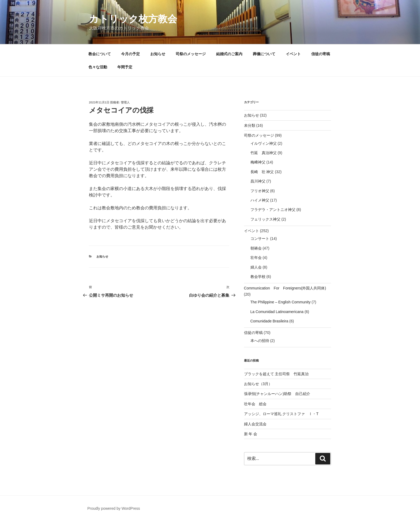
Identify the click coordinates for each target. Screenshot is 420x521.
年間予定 (125, 67)
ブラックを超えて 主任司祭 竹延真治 (276, 374)
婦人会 (256, 267)
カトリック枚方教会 (133, 19)
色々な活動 (98, 67)
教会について (100, 54)
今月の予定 (130, 54)
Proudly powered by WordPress (114, 508)
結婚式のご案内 (229, 54)
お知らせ (158, 54)
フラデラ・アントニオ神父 (273, 210)
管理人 (125, 102)
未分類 (250, 125)
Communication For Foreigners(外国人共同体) (285, 288)
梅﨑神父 (258, 162)
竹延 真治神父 (264, 153)
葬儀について (264, 54)
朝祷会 (256, 248)
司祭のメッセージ (191, 54)
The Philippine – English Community (281, 302)
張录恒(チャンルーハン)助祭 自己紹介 (277, 394)
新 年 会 (251, 434)
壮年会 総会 (255, 404)
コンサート (260, 239)
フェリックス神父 (265, 219)
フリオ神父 (260, 191)
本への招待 (260, 341)
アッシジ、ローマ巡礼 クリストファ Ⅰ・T (281, 414)
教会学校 (258, 277)
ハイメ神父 (260, 200)
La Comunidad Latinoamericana (277, 312)
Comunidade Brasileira (269, 321)
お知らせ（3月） (258, 384)
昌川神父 (258, 181)
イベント (293, 54)
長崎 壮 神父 (262, 172)
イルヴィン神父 (264, 143)
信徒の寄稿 (321, 54)
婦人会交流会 (255, 424)
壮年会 (256, 258)
